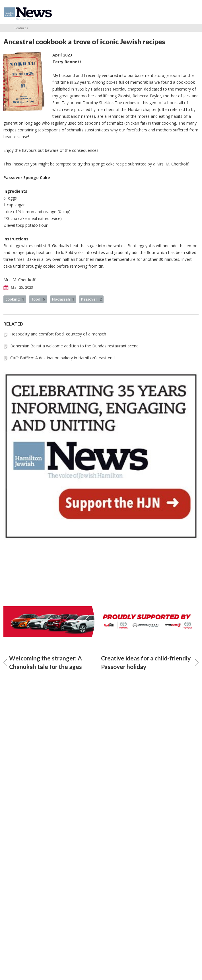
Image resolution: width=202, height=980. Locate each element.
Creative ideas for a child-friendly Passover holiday (150, 662)
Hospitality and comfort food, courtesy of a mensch (58, 334)
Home (5, 28)
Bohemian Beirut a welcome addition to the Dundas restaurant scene (74, 346)
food (38, 299)
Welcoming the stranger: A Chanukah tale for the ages (43, 662)
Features (21, 28)
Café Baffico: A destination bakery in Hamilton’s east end (62, 358)
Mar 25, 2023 (18, 288)
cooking (15, 299)
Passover (91, 299)
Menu (192, 12)
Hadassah (63, 299)
